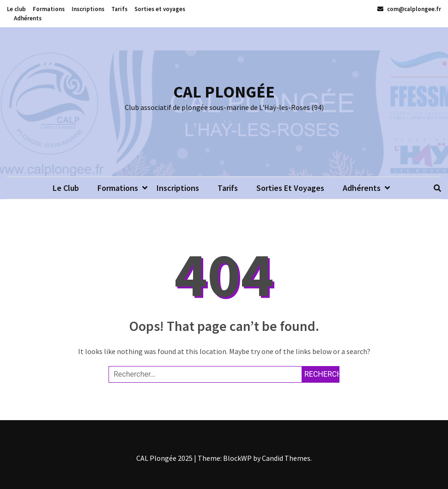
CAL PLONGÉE (224, 92)
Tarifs (119, 9)
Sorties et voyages (160, 9)
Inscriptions (88, 9)
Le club (16, 9)
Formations (49, 9)
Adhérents (28, 18)
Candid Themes (286, 458)
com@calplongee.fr (409, 9)
